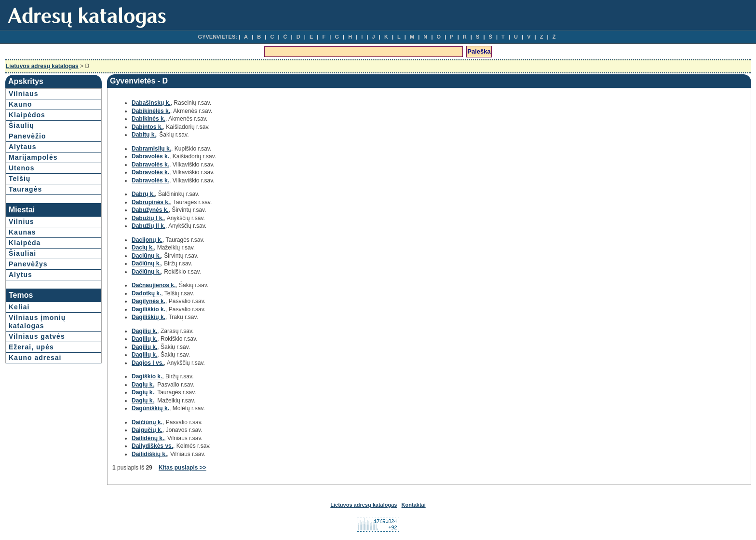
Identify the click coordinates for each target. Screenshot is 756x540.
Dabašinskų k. (151, 103)
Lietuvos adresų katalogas (42, 66)
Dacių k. (143, 248)
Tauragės (25, 189)
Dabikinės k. (148, 119)
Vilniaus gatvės (37, 336)
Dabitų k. (144, 135)
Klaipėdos (27, 115)
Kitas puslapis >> (182, 468)
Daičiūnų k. (147, 422)
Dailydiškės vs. (152, 446)
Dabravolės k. (150, 156)
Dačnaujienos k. (154, 285)
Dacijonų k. (147, 240)
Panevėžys (28, 264)
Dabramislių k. (151, 149)
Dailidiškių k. (149, 454)
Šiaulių (21, 125)
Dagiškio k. (147, 376)
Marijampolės (33, 157)
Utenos (21, 168)
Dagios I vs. (148, 363)
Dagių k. (143, 385)
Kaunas (22, 232)
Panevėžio (27, 136)
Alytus (20, 275)
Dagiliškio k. (148, 309)
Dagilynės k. (148, 301)
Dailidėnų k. (148, 438)
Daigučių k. (147, 430)
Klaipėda (25, 243)
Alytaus (23, 147)
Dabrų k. (143, 194)
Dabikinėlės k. (151, 111)
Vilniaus (23, 94)
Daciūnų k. (146, 256)
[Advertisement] (665, 169)
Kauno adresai (35, 358)
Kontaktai (414, 505)
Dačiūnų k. (146, 263)
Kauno (20, 104)
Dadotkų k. (146, 293)
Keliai (19, 307)
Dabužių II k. (148, 226)
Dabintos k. (147, 127)
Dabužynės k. (150, 210)
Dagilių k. (144, 331)
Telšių (20, 179)
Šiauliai (22, 253)
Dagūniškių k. (150, 408)
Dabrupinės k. (151, 202)
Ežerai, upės (31, 347)
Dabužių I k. (148, 218)
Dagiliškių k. (148, 317)
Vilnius (21, 222)
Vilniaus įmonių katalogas (37, 322)
